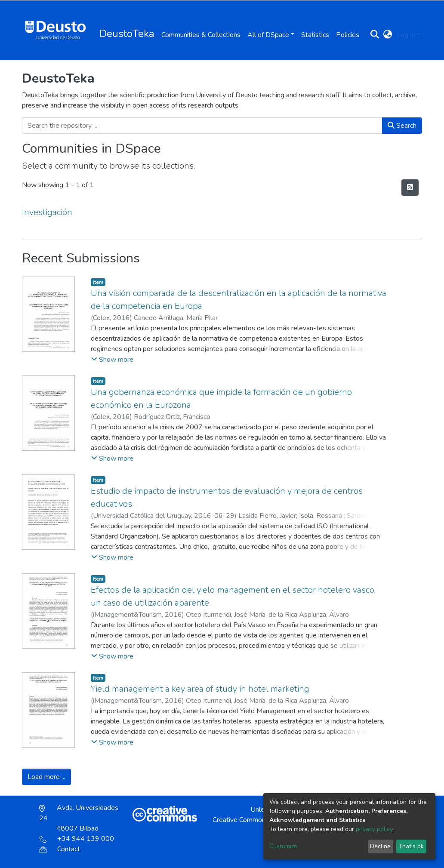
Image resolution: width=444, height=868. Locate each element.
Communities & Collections (201, 35)
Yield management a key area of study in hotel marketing (200, 689)
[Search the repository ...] (202, 126)
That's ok (411, 846)
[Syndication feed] (410, 188)
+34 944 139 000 (77, 839)
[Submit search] (375, 35)
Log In (406, 35)
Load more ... (46, 777)
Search (402, 126)
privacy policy (374, 829)
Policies (348, 35)
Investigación (47, 212)
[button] (388, 35)
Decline (380, 846)
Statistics (315, 35)
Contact (60, 849)
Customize (283, 846)
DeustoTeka (127, 34)
